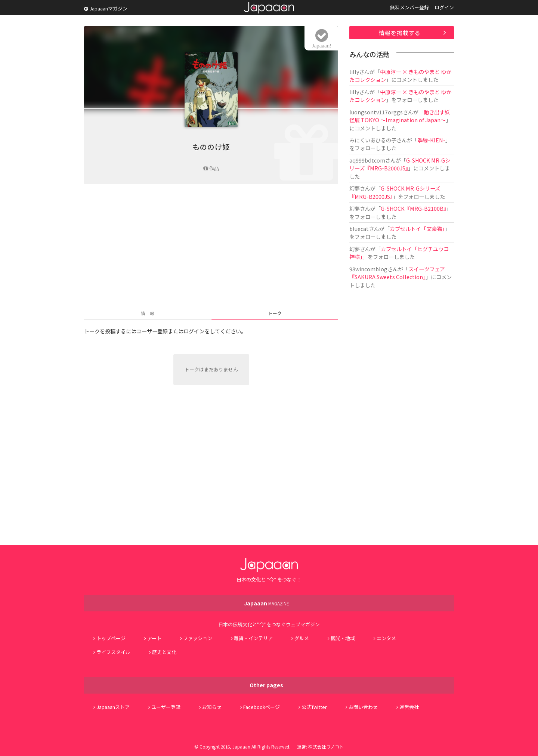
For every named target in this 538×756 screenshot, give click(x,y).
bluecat (359, 229)
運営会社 (409, 707)
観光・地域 (343, 638)
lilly (354, 72)
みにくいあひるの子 (373, 140)
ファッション (198, 638)
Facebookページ (262, 707)
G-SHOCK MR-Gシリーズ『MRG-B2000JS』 (400, 164)
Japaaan (269, 8)
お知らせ (212, 707)
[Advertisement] (211, 248)
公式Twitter (314, 707)
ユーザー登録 (166, 707)
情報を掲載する (400, 33)
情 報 (148, 313)
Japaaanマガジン (106, 8)
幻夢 (355, 188)
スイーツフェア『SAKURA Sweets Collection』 (397, 273)
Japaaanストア (113, 707)
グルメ (302, 638)
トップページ (111, 638)
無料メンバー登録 (409, 7)
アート (154, 638)
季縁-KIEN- (431, 140)
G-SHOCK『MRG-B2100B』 (413, 208)
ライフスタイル (113, 652)
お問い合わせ (363, 707)
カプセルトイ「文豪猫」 (417, 229)
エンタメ (386, 638)
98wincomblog (368, 269)
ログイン (444, 7)
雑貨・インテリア (253, 638)
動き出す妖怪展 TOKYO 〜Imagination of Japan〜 (400, 116)
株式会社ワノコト (326, 746)
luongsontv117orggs (376, 112)
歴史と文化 (164, 652)
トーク (275, 313)
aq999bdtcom (367, 160)
